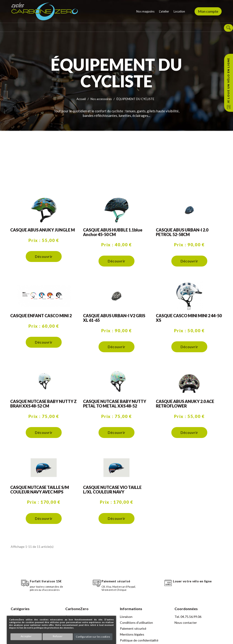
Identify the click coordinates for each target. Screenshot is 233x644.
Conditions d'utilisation (136, 623)
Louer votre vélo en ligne (192, 581)
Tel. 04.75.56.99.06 (188, 617)
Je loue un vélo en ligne (228, 80)
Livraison (126, 617)
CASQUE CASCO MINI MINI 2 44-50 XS (189, 318)
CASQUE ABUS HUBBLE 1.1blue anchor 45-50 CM (113, 232)
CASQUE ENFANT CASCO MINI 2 (41, 316)
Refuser (58, 636)
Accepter (26, 636)
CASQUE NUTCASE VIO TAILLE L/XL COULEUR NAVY (112, 490)
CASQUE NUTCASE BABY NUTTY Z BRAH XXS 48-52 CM (43, 404)
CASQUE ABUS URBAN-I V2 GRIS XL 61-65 (114, 318)
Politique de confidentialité (139, 640)
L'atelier (164, 11)
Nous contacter (186, 623)
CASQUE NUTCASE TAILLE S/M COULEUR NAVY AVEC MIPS (40, 490)
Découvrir (44, 256)
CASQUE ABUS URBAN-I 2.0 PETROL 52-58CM (182, 232)
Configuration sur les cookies (93, 637)
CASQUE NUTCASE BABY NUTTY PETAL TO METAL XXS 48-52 (115, 404)
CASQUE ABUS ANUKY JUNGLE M (43, 230)
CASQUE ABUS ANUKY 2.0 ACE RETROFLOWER (185, 404)
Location (179, 11)
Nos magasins (145, 11)
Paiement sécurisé (133, 628)
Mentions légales (132, 634)
